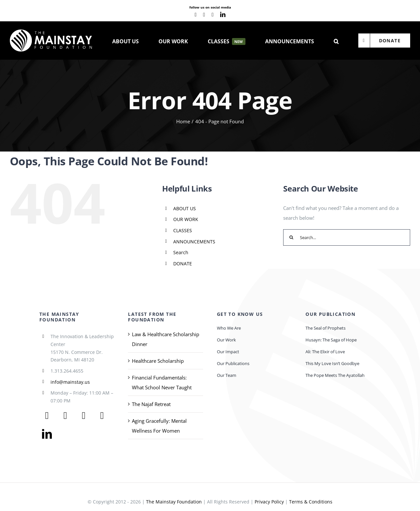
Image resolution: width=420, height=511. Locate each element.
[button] (336, 41)
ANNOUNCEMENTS (194, 242)
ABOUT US (185, 208)
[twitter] (65, 416)
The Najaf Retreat (151, 404)
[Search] (291, 237)
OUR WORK (186, 219)
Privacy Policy (269, 502)
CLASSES (183, 230)
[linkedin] (223, 14)
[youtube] (204, 15)
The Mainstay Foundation (174, 502)
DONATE (183, 264)
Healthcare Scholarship (158, 361)
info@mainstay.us (70, 382)
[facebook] (196, 15)
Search (181, 252)
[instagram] (213, 15)
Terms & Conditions (311, 502)
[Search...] (347, 237)
